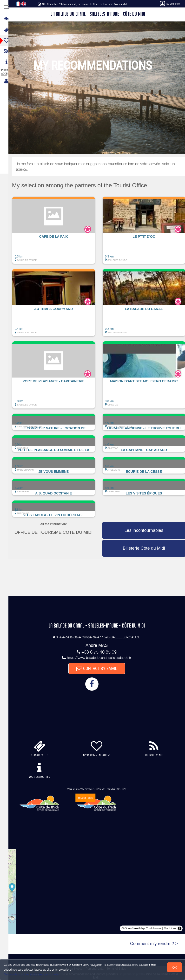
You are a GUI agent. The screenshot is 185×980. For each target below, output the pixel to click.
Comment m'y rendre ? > (154, 944)
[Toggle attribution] (180, 928)
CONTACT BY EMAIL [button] (99, 668)
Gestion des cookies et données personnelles (32, 974)
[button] (58, 233)
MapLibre (170, 928)
